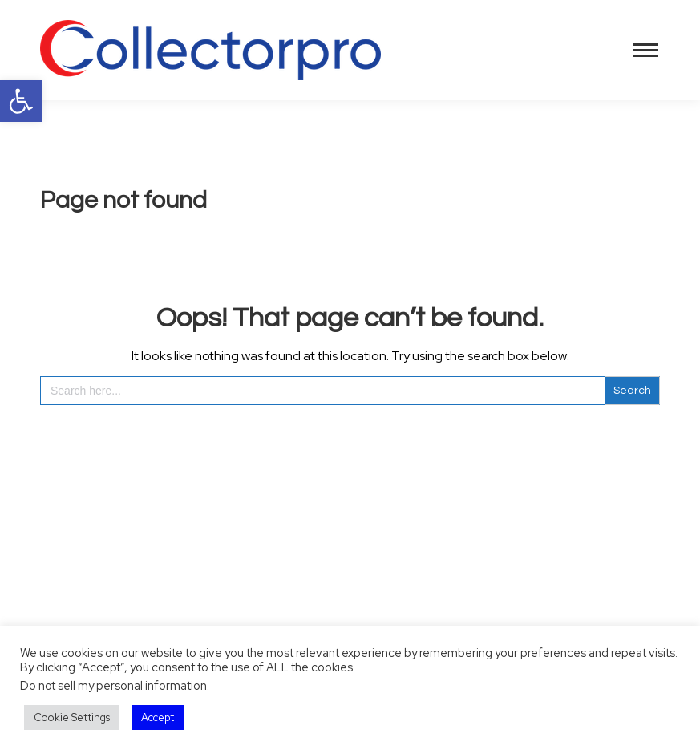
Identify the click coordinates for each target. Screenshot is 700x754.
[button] (21, 101)
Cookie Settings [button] (72, 718)
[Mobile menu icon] (645, 50)
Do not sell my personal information (113, 685)
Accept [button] (158, 718)
